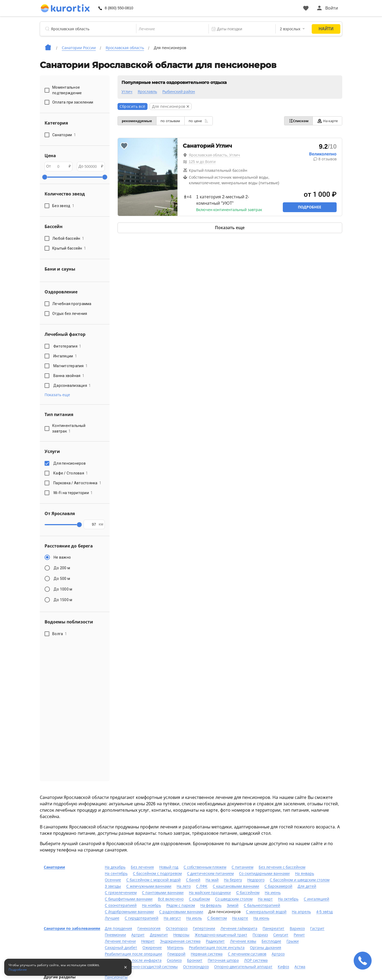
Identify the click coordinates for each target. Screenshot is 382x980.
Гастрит (317, 928)
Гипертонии (204, 928)
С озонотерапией (121, 905)
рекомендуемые (138, 121)
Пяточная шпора (223, 960)
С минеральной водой (266, 912)
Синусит (281, 935)
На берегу (233, 880)
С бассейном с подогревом (157, 874)
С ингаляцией (316, 899)
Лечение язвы (243, 941)
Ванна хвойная (69, 376)
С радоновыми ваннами (181, 912)
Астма (300, 967)
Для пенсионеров (70, 463)
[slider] (45, 177)
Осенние (113, 880)
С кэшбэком (199, 899)
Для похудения (118, 928)
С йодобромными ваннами (129, 912)
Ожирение (152, 948)
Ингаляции (65, 356)
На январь (305, 874)
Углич (127, 92)
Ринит (299, 935)
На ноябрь (151, 905)
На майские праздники (210, 893)
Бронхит (195, 960)
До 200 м (62, 568)
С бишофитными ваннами (129, 899)
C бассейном (248, 893)
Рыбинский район (179, 92)
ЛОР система (256, 960)
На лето (184, 886)
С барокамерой (278, 886)
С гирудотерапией (142, 918)
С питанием (242, 867)
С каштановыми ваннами (236, 886)
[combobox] (169, 29)
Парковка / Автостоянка (77, 483)
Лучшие (112, 918)
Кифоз (283, 967)
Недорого (256, 880)
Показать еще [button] (57, 395)
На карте (326, 121)
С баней (193, 880)
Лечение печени (120, 941)
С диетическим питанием (210, 874)
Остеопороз (177, 928)
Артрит (138, 935)
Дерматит (159, 935)
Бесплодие (271, 941)
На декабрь (115, 867)
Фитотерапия (67, 346)
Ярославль (147, 92)
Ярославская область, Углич (215, 155)
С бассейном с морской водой (153, 880)
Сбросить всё (133, 106)
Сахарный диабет (121, 948)
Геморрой (176, 954)
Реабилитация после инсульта (217, 948)
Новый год (169, 867)
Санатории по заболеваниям (72, 928)
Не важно (62, 557)
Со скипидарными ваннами (264, 874)
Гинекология (149, 928)
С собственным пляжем (205, 867)
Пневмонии (115, 935)
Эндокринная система (180, 941)
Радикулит (215, 941)
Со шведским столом (234, 899)
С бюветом (217, 918)
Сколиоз (174, 960)
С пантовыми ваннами (163, 893)
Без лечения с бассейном (282, 867)
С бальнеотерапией (262, 905)
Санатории (54, 867)
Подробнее (310, 207)
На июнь (273, 893)
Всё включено (171, 899)
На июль (194, 918)
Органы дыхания (266, 948)
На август (172, 918)
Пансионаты (116, 977)
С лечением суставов (247, 954)
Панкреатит (274, 928)
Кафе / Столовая (71, 473)
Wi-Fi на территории (73, 493)
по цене (204, 121)
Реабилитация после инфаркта (133, 960)
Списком (295, 121)
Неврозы (181, 935)
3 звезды (113, 886)
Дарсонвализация (72, 386)
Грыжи (293, 941)
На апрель (301, 912)
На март (265, 899)
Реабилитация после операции (133, 954)
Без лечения (142, 867)
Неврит (148, 941)
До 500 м (62, 579)
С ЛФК (202, 886)
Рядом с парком (181, 905)
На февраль (211, 905)
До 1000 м (63, 589)
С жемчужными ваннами (149, 886)
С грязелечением (121, 893)
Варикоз (297, 928)
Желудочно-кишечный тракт (221, 935)
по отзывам (174, 121)
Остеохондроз (196, 967)
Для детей (307, 886)
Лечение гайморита (239, 928)
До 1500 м (63, 600)
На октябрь (288, 899)
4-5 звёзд (324, 912)
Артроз (278, 954)
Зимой (233, 905)
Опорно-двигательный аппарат (243, 967)
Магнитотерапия (70, 366)
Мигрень (175, 948)
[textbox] (169, 29)
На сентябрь (116, 874)
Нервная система (207, 954)
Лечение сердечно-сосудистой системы (141, 967)
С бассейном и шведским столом (300, 880)
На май (212, 880)
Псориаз (260, 935)
